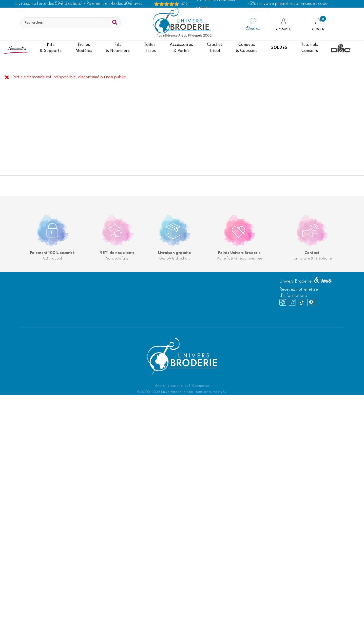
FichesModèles (84, 48)
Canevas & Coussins (247, 48)
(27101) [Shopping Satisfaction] (185, 4)
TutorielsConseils (310, 48)
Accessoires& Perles (181, 48)
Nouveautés (17, 48)
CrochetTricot (215, 48)
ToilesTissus (150, 48)
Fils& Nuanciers (118, 48)
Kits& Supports (51, 48)
